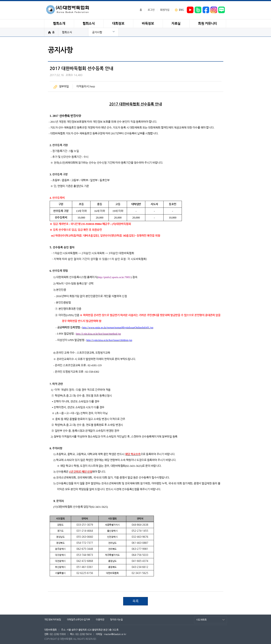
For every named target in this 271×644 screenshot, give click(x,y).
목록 (135, 601)
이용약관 (100, 620)
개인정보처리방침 (53, 620)
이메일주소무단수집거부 (78, 620)
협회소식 (67, 32)
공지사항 (97, 32)
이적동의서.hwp (86, 86)
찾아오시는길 (116, 620)
